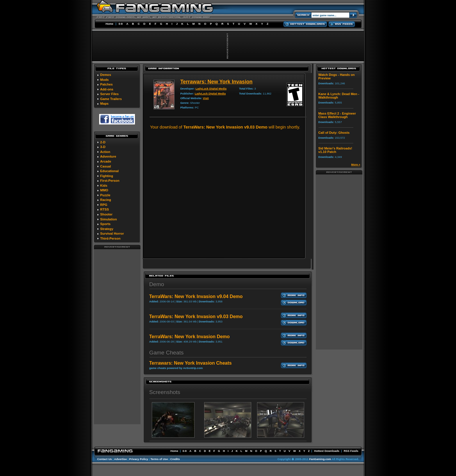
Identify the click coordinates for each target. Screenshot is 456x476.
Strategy (107, 229)
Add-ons (107, 89)
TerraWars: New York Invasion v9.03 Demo (196, 317)
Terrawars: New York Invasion (216, 82)
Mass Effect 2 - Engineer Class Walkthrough (337, 115)
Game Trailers (111, 99)
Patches (107, 84)
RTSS (105, 209)
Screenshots (165, 392)
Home (109, 24)
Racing (106, 200)
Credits (175, 459)
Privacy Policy (139, 459)
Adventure (108, 156)
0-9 (121, 24)
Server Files (109, 94)
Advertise (120, 459)
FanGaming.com (320, 459)
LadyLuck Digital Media (211, 89)
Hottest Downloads (327, 451)
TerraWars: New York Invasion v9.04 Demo (196, 296)
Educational (109, 171)
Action (105, 152)
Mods (105, 80)
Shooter (106, 214)
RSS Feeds (351, 451)
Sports (105, 224)
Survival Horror (112, 233)
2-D (103, 142)
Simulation (109, 219)
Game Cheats (166, 353)
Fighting (107, 176)
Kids (104, 186)
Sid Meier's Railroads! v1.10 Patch (335, 150)
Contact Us (105, 459)
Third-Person (111, 238)
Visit (206, 98)
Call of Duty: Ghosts (334, 133)
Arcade (106, 161)
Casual (106, 166)
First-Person (110, 181)
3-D (103, 147)
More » (356, 164)
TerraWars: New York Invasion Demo (189, 337)
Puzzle (105, 195)
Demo (157, 284)
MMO (104, 190)
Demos (106, 75)
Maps (105, 104)
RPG (104, 205)
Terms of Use (159, 459)
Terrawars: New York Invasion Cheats (190, 363)
